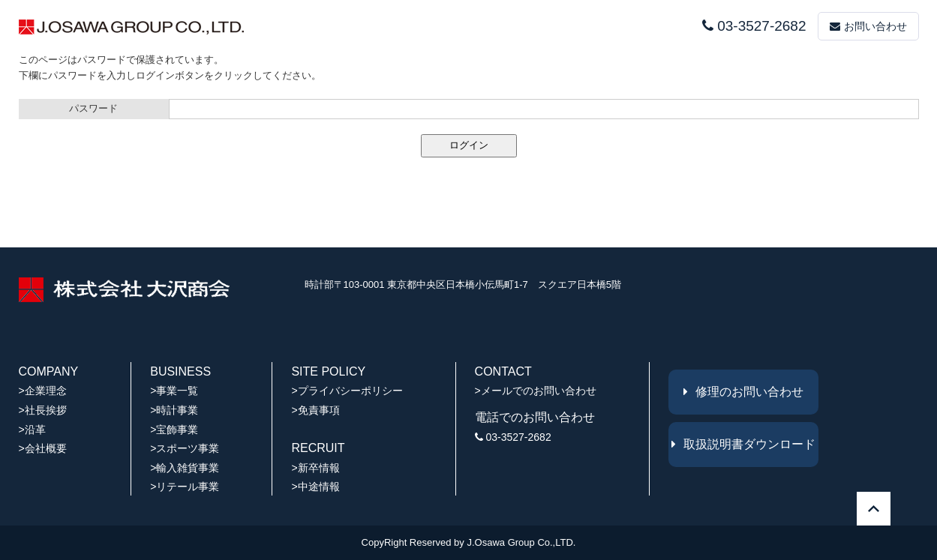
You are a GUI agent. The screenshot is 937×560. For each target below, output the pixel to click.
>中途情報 (315, 487)
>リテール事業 (185, 487)
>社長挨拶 (43, 410)
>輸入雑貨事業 (185, 468)
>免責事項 (315, 410)
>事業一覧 (174, 391)
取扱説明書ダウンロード (743, 444)
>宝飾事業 (174, 430)
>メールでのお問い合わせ (536, 391)
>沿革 (32, 430)
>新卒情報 (315, 468)
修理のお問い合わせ (743, 392)
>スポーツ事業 (185, 448)
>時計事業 (174, 410)
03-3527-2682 (754, 26)
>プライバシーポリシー (347, 391)
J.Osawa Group (500, 542)
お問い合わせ (868, 26)
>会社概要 (43, 448)
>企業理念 (43, 391)
